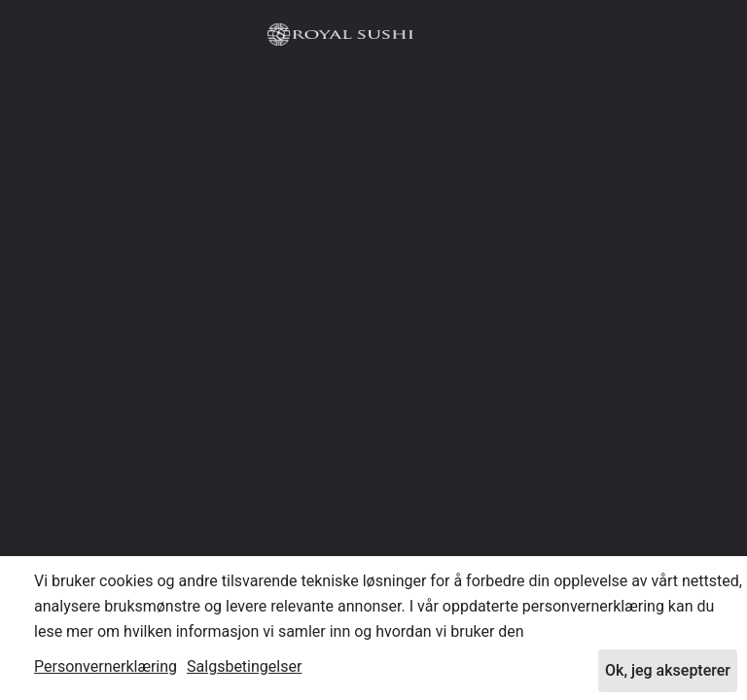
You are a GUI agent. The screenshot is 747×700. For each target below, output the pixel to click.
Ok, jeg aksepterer (668, 670)
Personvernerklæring (106, 666)
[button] (702, 34)
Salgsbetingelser (244, 666)
